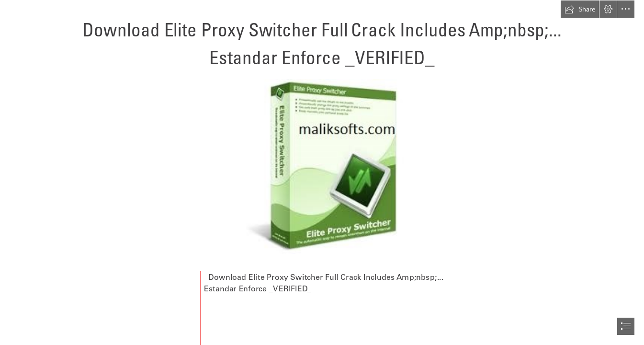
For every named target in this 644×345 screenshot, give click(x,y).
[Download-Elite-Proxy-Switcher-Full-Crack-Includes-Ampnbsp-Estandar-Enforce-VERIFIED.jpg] (322, 166)
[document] (322, 172)
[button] (580, 9)
